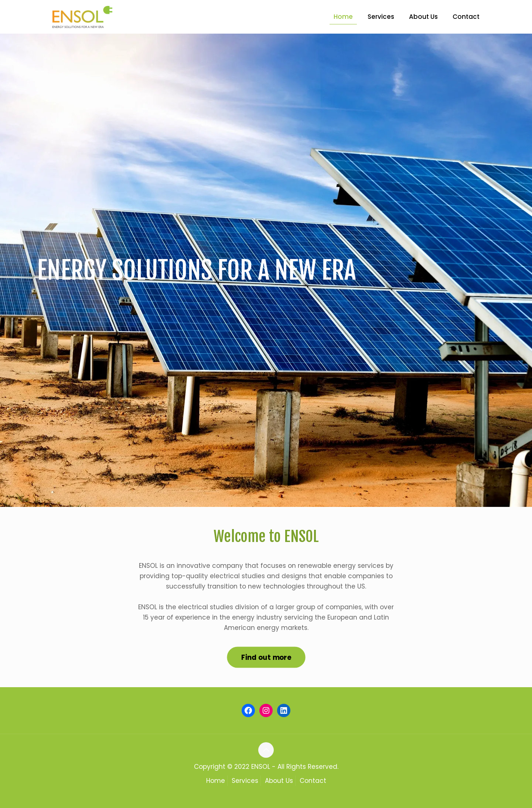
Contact (313, 781)
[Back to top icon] (266, 750)
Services (245, 781)
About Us (279, 781)
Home (216, 781)
